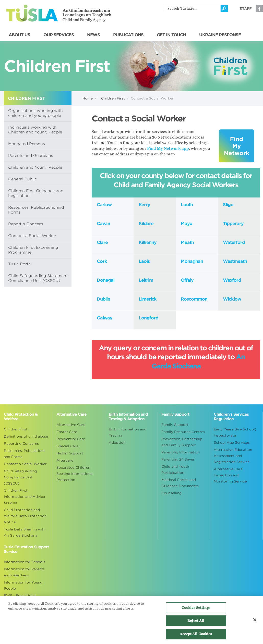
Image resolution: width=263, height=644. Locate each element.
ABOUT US (19, 35)
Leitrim (146, 280)
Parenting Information (181, 452)
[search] (193, 8)
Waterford (234, 242)
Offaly (187, 280)
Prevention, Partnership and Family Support (182, 442)
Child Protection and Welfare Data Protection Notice (25, 516)
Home (88, 98)
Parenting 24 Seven (178, 459)
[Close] (255, 622)
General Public (22, 179)
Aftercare (65, 460)
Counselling (171, 493)
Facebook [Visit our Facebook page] (259, 8)
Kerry (144, 205)
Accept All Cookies (196, 636)
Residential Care (71, 439)
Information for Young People (23, 585)
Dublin (103, 299)
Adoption (117, 443)
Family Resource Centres (183, 432)
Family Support (175, 425)
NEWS (93, 35)
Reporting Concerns (21, 444)
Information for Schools (25, 562)
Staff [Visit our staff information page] (246, 9)
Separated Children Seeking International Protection (75, 474)
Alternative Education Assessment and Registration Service (233, 456)
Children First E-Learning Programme (33, 250)
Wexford (232, 280)
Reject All (196, 623)
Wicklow (232, 299)
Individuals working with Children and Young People (35, 130)
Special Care (67, 446)
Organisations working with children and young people (35, 113)
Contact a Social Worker (32, 236)
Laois (144, 261)
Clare (102, 242)
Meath (187, 242)
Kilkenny (148, 242)
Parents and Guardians (31, 156)
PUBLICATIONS (128, 35)
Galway (105, 318)
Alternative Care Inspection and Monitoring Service (230, 475)
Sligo (228, 205)
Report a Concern (26, 224)
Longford (148, 318)
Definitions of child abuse (26, 436)
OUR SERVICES (59, 35)
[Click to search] (224, 8)
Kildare (146, 224)
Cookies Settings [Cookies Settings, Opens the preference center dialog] (196, 610)
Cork (102, 261)
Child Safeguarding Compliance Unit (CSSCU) (20, 477)
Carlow (104, 205)
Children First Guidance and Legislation (36, 193)
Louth (187, 205)
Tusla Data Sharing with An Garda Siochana (25, 532)
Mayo (187, 224)
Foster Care (67, 432)
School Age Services (232, 443)
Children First (113, 98)
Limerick (148, 299)
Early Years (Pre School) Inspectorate (235, 432)
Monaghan (192, 261)
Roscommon (194, 299)
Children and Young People (35, 167)
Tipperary (233, 224)
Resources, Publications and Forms (36, 210)
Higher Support (70, 453)
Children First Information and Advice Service (24, 497)
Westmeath (235, 261)
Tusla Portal (20, 264)
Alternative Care (71, 425)
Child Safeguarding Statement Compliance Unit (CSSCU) (38, 278)
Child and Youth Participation (175, 470)
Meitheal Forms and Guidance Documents (180, 483)
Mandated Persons (27, 144)
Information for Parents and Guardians (24, 572)
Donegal (106, 280)
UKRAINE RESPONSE (220, 35)
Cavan (103, 224)
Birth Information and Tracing (128, 432)
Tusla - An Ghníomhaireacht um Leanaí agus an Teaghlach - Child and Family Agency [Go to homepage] (59, 13)
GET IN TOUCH (171, 35)
